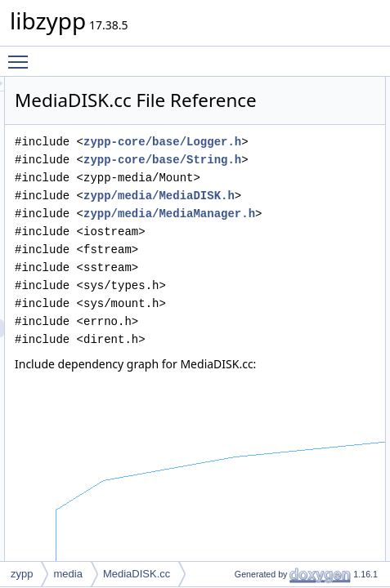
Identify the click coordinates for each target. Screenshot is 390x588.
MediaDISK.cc (137, 574)
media (67, 574)
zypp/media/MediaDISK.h (273, 290)
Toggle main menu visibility (22, 55)
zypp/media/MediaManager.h (283, 326)
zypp (22, 574)
